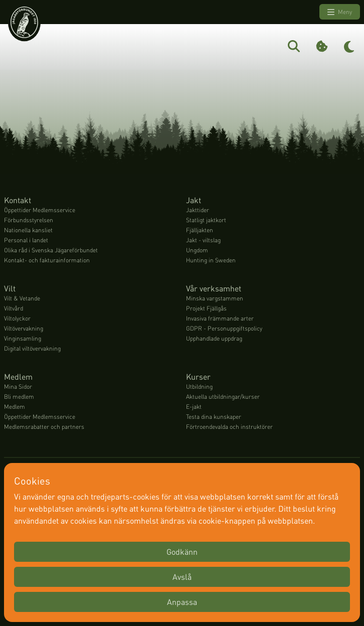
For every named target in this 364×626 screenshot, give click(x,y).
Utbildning (199, 386)
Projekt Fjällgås (206, 308)
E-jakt (194, 407)
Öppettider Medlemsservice (40, 210)
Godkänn (182, 552)
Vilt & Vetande (22, 298)
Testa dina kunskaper (214, 417)
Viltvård (14, 308)
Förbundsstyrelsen (29, 220)
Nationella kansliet (28, 230)
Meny (340, 12)
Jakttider (198, 210)
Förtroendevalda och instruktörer (229, 427)
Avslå (182, 577)
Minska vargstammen (215, 298)
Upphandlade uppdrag (214, 338)
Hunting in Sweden (211, 260)
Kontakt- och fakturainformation (47, 260)
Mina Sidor (18, 386)
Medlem (15, 407)
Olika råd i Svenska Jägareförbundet (51, 250)
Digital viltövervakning (32, 348)
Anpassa (182, 602)
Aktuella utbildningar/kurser (223, 397)
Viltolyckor (17, 318)
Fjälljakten (200, 230)
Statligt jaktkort (206, 220)
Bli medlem (19, 397)
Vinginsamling (23, 338)
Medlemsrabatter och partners (44, 427)
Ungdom (197, 250)
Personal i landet (26, 240)
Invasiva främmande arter (220, 318)
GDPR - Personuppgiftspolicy (224, 328)
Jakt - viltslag (203, 240)
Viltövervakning (24, 328)
